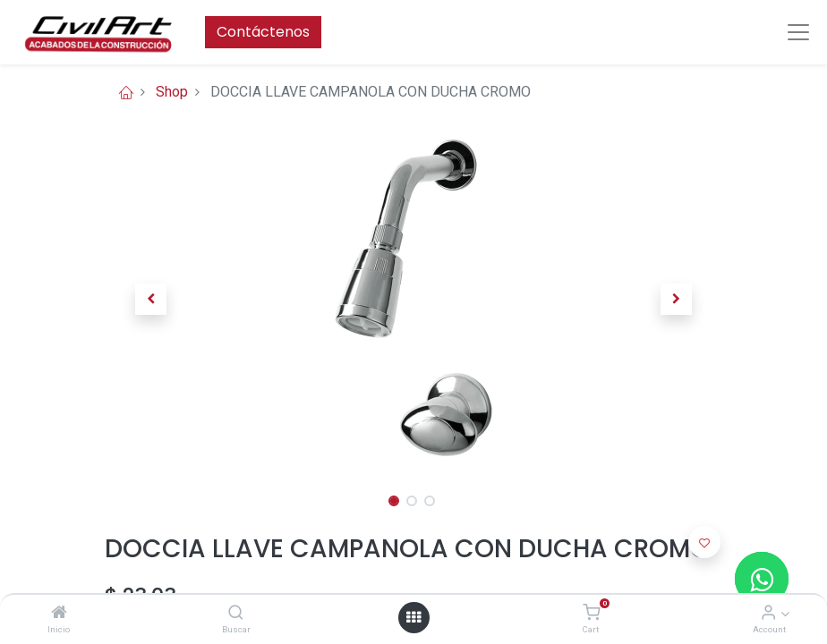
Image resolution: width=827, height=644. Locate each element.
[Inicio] (59, 613)
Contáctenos (263, 32)
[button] (151, 299)
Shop (172, 92)
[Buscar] (236, 613)
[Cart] (591, 613)
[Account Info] (768, 613)
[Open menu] (413, 617)
